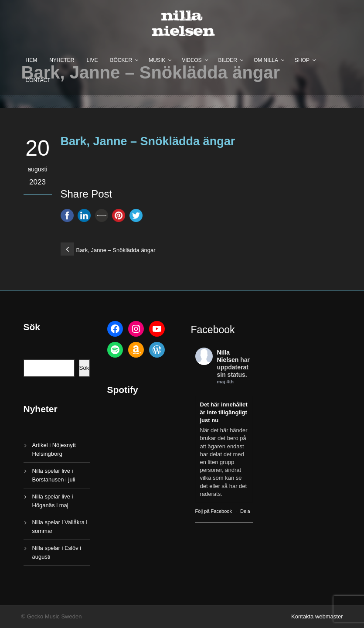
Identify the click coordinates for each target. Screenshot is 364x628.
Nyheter (62, 60)
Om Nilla (266, 60)
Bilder (228, 60)
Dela (245, 511)
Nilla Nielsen (228, 356)
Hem (32, 60)
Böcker (121, 60)
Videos (192, 60)
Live (92, 60)
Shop (302, 60)
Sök (84, 368)
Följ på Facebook (214, 511)
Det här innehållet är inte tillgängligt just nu (224, 412)
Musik (157, 60)
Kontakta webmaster (317, 616)
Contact (38, 80)
